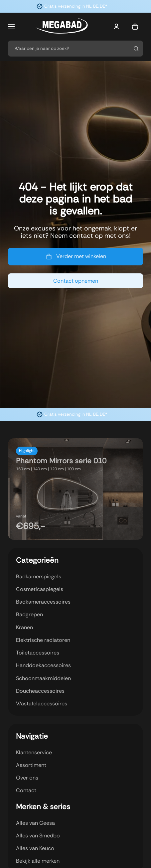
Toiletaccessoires (38, 653)
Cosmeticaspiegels (40, 589)
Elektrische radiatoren (43, 640)
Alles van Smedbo (38, 836)
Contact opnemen (76, 281)
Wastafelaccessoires (42, 704)
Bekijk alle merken (38, 861)
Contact (26, 790)
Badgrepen (29, 614)
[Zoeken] (136, 49)
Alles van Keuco (35, 848)
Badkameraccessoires (43, 602)
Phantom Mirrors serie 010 (61, 461)
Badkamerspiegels (39, 577)
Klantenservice (34, 752)
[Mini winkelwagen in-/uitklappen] (135, 27)
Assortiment (31, 765)
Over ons (27, 778)
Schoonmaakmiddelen (43, 678)
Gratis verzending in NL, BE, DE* (76, 6)
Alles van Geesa (35, 823)
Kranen (24, 627)
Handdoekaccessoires (43, 665)
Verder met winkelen (75, 256)
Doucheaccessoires (40, 691)
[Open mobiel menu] (11, 27)
